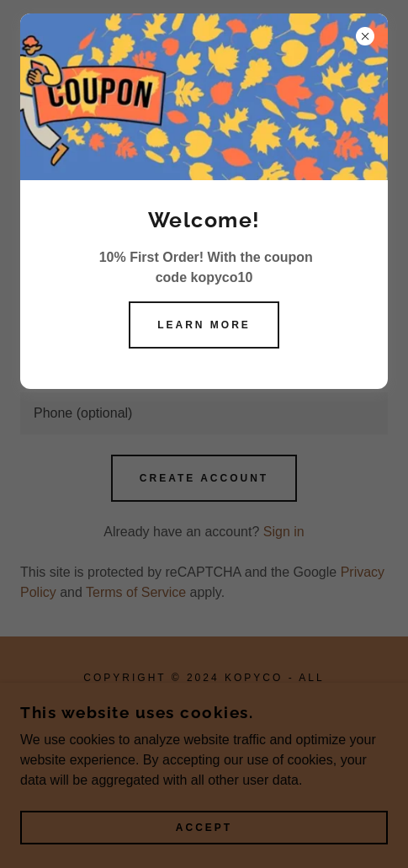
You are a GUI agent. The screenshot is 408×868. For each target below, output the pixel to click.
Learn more (204, 325)
